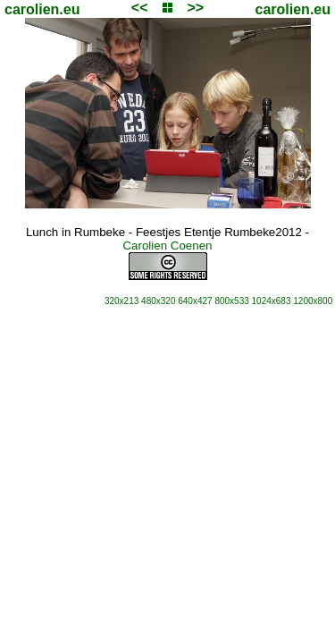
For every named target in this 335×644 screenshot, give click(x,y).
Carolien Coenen (167, 246)
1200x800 (313, 301)
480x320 (158, 301)
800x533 (231, 301)
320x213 (121, 301)
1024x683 (272, 301)
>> (195, 8)
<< (140, 8)
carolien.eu (42, 9)
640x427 (195, 301)
